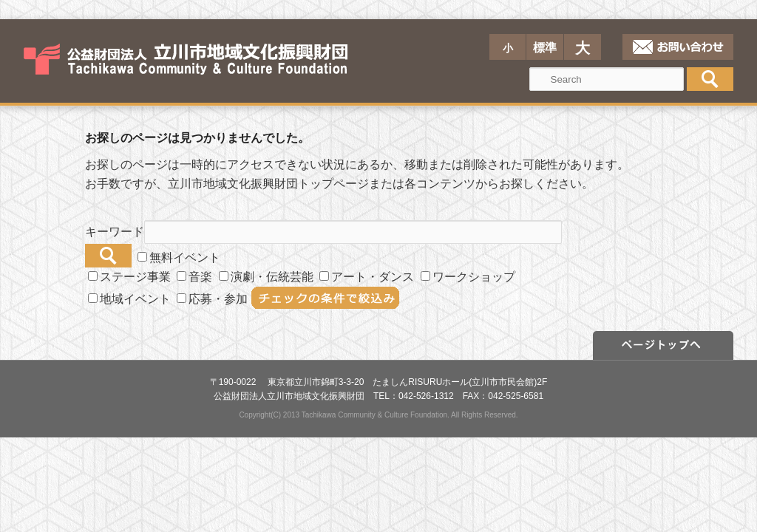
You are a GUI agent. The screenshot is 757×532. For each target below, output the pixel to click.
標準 (545, 48)
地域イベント (129, 299)
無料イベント (179, 258)
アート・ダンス (367, 277)
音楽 (194, 277)
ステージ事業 (129, 277)
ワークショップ (468, 277)
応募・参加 (212, 299)
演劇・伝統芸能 (266, 277)
